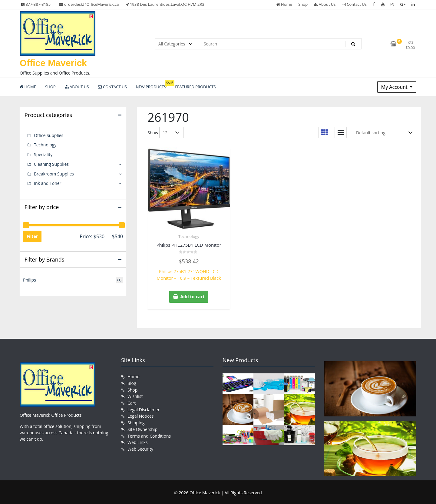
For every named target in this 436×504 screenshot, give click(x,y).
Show (153, 133)
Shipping (136, 420)
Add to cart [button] (193, 296)
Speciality (43, 154)
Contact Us (354, 4)
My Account (395, 87)
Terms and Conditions (149, 433)
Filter (32, 235)
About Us (325, 4)
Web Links (137, 439)
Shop (303, 4)
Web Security (140, 446)
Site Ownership (142, 427)
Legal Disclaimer (144, 407)
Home (284, 4)
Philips (30, 279)
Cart (132, 401)
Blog (132, 382)
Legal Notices (140, 414)
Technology (189, 236)
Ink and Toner (48, 182)
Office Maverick (53, 63)
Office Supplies (49, 135)
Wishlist (135, 395)
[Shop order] (385, 133)
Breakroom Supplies (54, 173)
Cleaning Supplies (51, 164)
